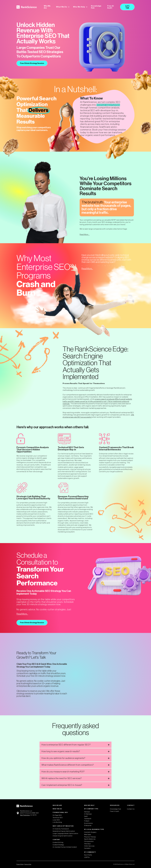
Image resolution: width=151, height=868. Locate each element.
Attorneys (87, 844)
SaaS (86, 816)
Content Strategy (58, 845)
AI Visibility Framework (61, 829)
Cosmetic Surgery (90, 832)
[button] (63, 7)
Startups (87, 812)
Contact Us (131, 809)
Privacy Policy (20, 864)
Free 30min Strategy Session (32, 63)
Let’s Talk (127, 7)
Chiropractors (89, 841)
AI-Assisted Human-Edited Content (65, 847)
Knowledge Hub (96, 7)
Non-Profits (88, 855)
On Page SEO (57, 815)
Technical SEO (58, 818)
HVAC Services (89, 846)
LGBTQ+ (87, 857)
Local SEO (56, 820)
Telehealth (88, 819)
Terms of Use (28, 864)
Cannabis (87, 848)
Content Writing (58, 842)
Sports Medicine (90, 839)
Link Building (57, 822)
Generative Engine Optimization (64, 831)
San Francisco (25, 815)
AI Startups (88, 814)
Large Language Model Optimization (65, 834)
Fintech (87, 821)
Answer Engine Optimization (63, 836)
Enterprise (88, 826)
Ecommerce (88, 823)
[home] (27, 7)
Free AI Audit (111, 7)
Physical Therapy (90, 837)
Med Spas (88, 835)
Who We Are (47, 7)
